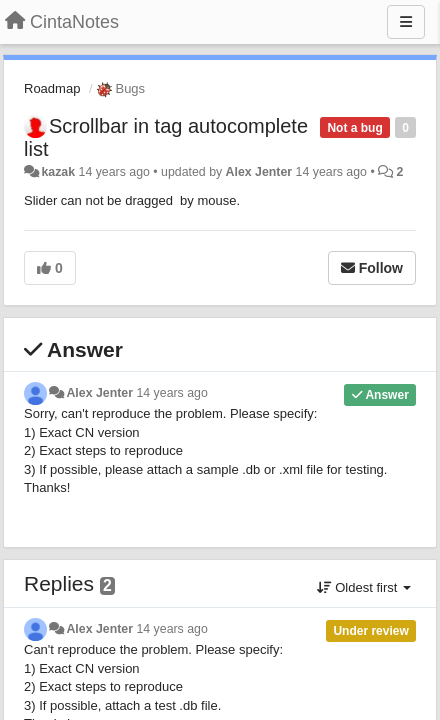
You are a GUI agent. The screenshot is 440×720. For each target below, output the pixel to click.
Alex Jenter (259, 172)
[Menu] (406, 22)
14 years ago (171, 393)
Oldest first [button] (364, 587)
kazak (58, 172)
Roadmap (52, 88)
